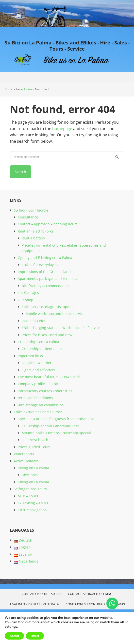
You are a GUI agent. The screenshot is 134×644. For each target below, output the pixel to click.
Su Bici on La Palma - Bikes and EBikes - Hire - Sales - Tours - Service (67, 46)
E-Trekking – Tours (33, 503)
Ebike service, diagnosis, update (48, 307)
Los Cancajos (28, 293)
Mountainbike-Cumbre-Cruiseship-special (56, 433)
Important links (30, 356)
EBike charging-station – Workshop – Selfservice (61, 328)
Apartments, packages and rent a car (48, 279)
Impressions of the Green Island (44, 272)
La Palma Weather (37, 363)
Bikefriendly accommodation (45, 286)
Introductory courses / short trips (45, 391)
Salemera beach (35, 440)
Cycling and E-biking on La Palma (45, 258)
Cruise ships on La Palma (38, 342)
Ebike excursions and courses (38, 412)
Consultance (28, 217)
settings (11, 627)
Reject (35, 636)
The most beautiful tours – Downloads (49, 377)
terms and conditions (35, 398)
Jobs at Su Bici (33, 321)
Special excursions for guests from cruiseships (56, 419)
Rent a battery (33, 238)
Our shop (25, 300)
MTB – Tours (28, 496)
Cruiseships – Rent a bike (42, 349)
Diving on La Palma (33, 468)
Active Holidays (26, 461)
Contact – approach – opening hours (48, 224)
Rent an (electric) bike (36, 231)
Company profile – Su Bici (39, 384)
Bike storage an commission (41, 405)
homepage (62, 129)
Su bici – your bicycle (31, 210)
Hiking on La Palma (33, 482)
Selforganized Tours (30, 489)
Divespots (30, 475)
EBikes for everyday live (41, 265)
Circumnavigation (32, 510)
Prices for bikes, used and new (47, 335)
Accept (14, 636)
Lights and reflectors (39, 370)
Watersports (24, 454)
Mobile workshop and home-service (55, 314)
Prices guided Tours (34, 447)
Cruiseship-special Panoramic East (50, 426)
